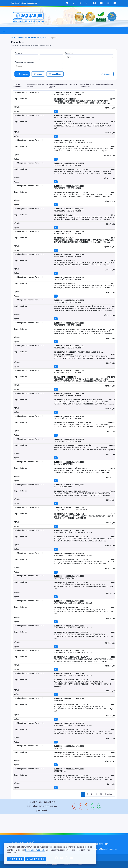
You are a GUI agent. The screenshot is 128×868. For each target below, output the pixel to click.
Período (18, 53)
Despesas (42, 38)
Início (13, 38)
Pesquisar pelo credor (24, 62)
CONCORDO (15, 859)
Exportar (106, 74)
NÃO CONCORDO (35, 859)
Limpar (38, 74)
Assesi (55, 865)
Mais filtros (55, 74)
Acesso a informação (27, 38)
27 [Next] (101, 794)
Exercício (69, 53)
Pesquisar (22, 74)
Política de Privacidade (35, 850)
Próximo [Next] (109, 794)
